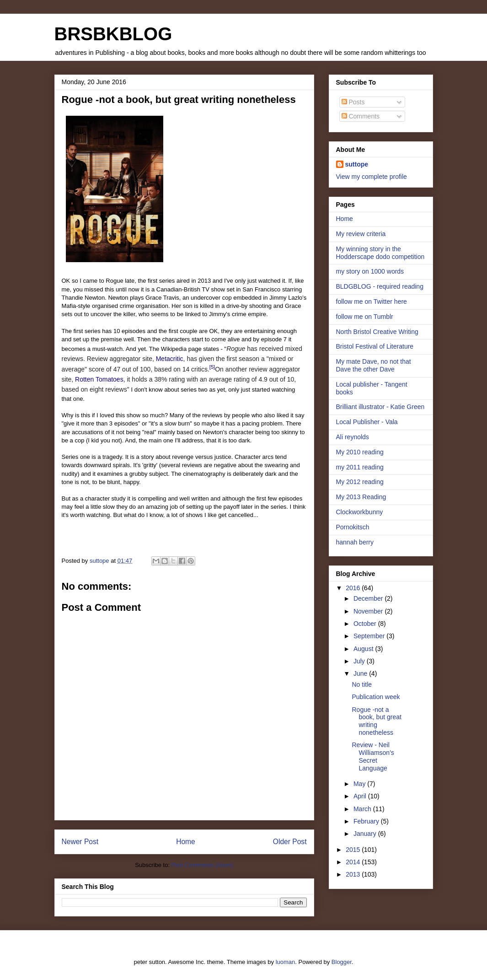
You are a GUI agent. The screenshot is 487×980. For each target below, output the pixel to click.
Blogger (342, 962)
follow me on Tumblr (365, 317)
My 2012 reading (360, 482)
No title (362, 684)
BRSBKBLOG (113, 34)
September (370, 636)
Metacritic (170, 359)
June (361, 673)
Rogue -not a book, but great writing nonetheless (376, 721)
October (366, 624)
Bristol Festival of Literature (375, 346)
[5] (212, 367)
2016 (354, 588)
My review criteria (361, 234)
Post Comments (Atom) (202, 865)
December (369, 598)
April (361, 796)
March (363, 809)
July (360, 661)
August (364, 649)
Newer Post (80, 842)
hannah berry (355, 542)
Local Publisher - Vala (367, 422)
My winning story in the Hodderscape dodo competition (380, 253)
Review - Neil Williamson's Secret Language (373, 756)
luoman (286, 962)
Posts (353, 102)
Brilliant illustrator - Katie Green (380, 407)
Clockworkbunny (360, 512)
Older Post (290, 842)
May (360, 784)
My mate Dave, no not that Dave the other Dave (374, 365)
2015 (354, 850)
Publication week (376, 697)
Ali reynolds (353, 437)
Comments (361, 116)
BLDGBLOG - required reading (380, 286)
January (366, 834)
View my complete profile (372, 177)
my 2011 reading (360, 467)
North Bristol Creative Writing (377, 332)
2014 (354, 862)
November (369, 611)
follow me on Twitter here (372, 302)
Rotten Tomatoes (99, 379)
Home (186, 842)
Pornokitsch (353, 527)
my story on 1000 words (370, 271)
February (367, 821)
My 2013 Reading (361, 497)
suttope (357, 164)
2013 (354, 874)
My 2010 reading (360, 452)
